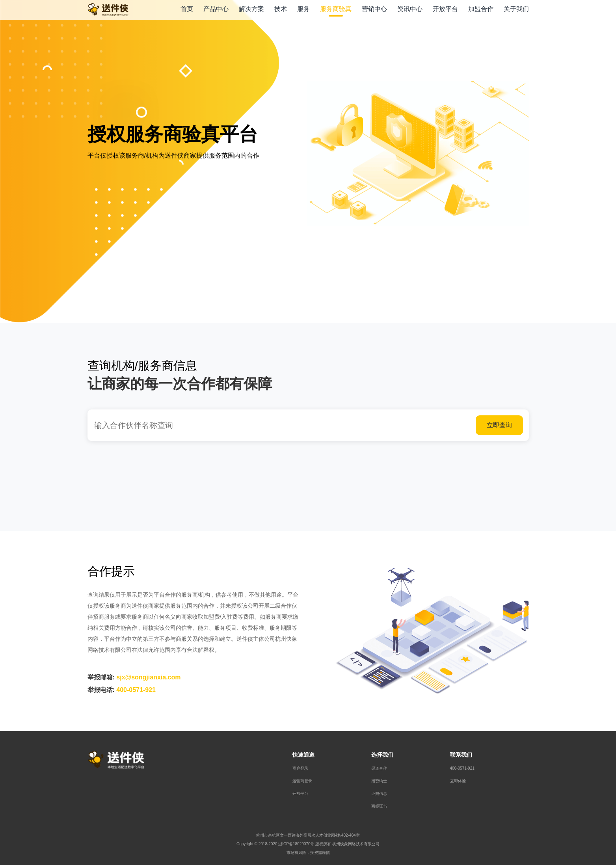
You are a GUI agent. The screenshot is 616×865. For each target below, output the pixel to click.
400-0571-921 (462, 768)
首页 (187, 9)
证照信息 (379, 793)
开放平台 (445, 9)
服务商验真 (336, 9)
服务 (303, 9)
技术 (281, 9)
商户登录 (300, 768)
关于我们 (516, 9)
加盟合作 (481, 9)
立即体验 (458, 781)
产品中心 (216, 9)
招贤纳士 (379, 781)
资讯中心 (410, 9)
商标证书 (379, 806)
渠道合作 (379, 768)
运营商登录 (302, 781)
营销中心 (374, 9)
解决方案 (251, 9)
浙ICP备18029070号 (296, 844)
